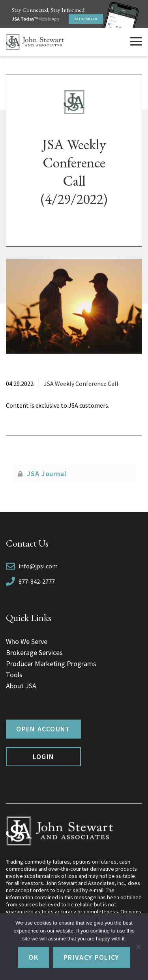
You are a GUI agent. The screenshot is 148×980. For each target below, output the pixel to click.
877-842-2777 (37, 581)
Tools (14, 675)
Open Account (43, 729)
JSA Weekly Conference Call (81, 384)
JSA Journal (47, 474)
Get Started (86, 19)
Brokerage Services (34, 652)
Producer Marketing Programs (51, 664)
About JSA (21, 686)
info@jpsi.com (38, 566)
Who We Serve (27, 641)
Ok (33, 957)
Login (44, 757)
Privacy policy (92, 957)
